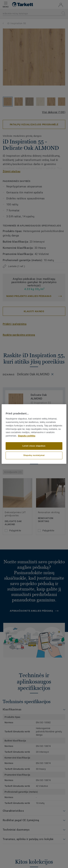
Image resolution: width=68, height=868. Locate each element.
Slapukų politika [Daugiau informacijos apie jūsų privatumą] (26, 436)
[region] (34, 434)
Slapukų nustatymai (34, 455)
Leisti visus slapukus (34, 446)
